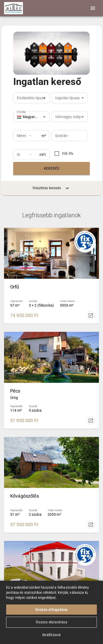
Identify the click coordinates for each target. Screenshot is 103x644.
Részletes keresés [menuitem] (51, 188)
